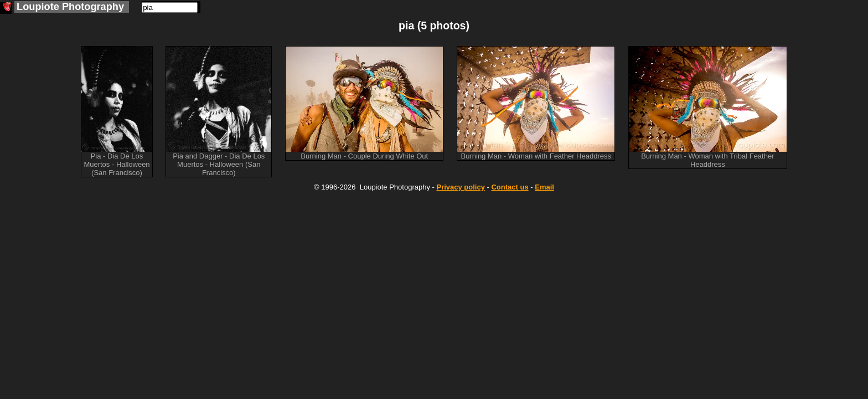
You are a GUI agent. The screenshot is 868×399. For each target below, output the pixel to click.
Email (544, 187)
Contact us (510, 187)
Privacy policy (460, 187)
